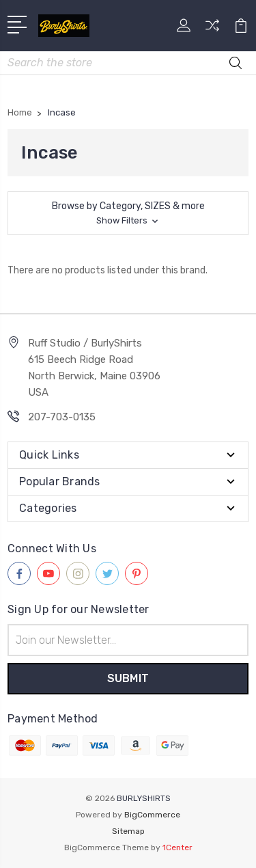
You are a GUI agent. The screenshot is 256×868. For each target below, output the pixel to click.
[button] (128, 213)
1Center (177, 847)
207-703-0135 (62, 417)
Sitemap (128, 831)
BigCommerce (152, 815)
